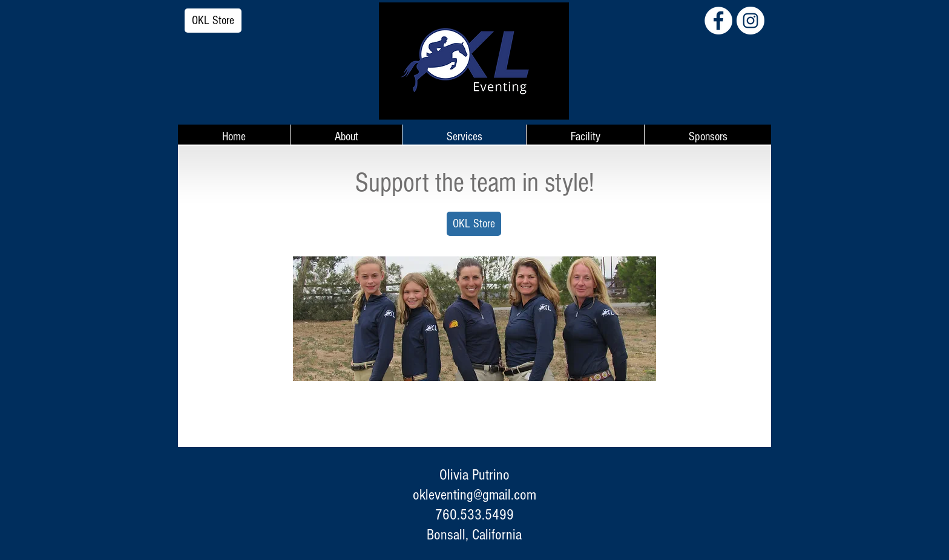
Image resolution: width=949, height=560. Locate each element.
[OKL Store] (213, 21)
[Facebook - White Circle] (718, 21)
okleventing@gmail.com (475, 495)
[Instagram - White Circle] (750, 21)
